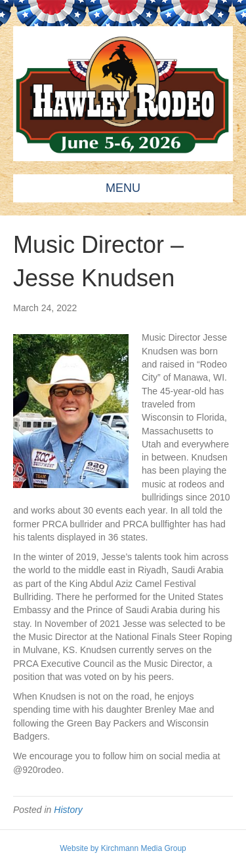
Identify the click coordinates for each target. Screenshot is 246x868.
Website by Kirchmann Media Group (123, 848)
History (68, 810)
